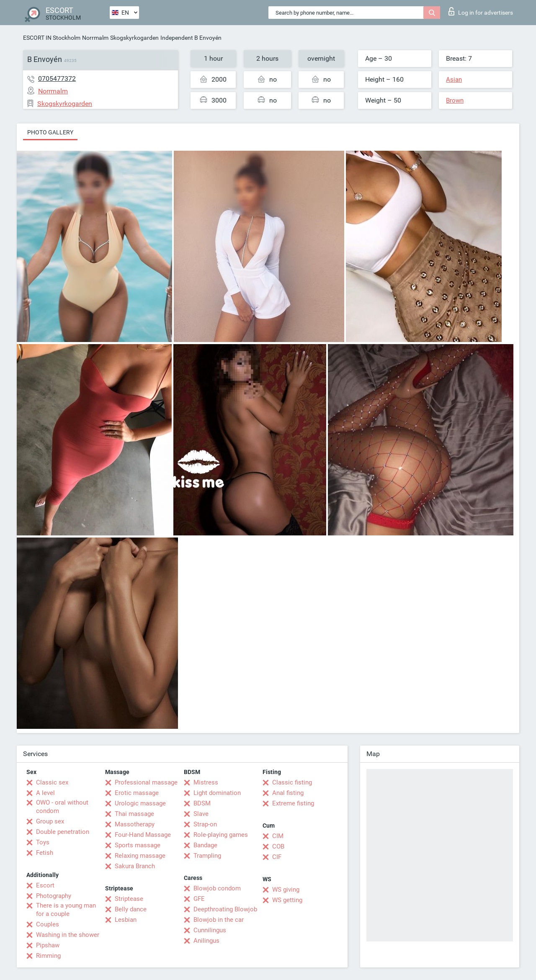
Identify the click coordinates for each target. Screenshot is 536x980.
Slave (201, 814)
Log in (481, 11)
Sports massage (138, 845)
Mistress (206, 782)
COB (278, 846)
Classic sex (52, 782)
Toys (43, 842)
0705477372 (57, 78)
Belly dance (131, 909)
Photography (54, 896)
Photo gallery (50, 132)
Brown (455, 100)
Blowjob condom (217, 888)
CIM (278, 836)
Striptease (129, 899)
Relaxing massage (140, 856)
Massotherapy (135, 824)
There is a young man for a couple (66, 910)
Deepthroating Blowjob (225, 909)
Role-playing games (221, 835)
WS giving (286, 890)
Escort (45, 885)
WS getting (287, 900)
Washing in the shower (68, 935)
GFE (199, 899)
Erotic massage (137, 793)
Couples (48, 924)
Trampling (207, 856)
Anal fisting (288, 793)
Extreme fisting (293, 803)
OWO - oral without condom (62, 807)
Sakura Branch (135, 866)
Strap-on (205, 824)
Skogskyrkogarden (134, 38)
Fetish (45, 853)
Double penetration (63, 832)
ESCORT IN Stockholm (52, 38)
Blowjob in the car (219, 920)
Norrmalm (95, 38)
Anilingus (206, 941)
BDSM (202, 803)
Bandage (205, 845)
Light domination (217, 793)
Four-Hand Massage (143, 835)
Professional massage (146, 782)
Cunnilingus (210, 930)
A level (45, 793)
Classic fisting (292, 782)
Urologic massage (140, 803)
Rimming (48, 956)
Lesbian (126, 920)
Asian (454, 80)
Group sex (50, 821)
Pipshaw (48, 945)
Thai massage (134, 814)
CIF (277, 857)
